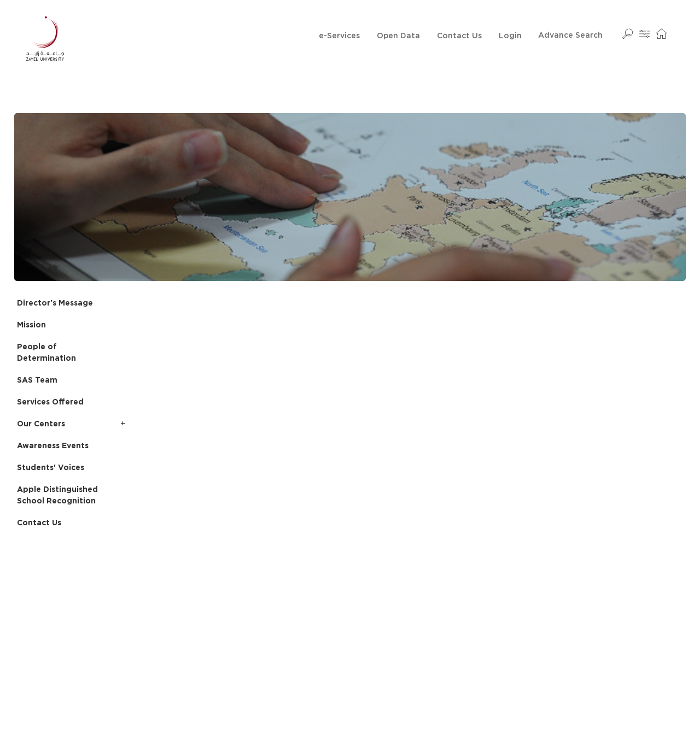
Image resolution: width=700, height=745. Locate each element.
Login (510, 36)
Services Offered (50, 402)
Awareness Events (53, 446)
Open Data (398, 36)
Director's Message (55, 303)
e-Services (339, 36)
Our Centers (41, 424)
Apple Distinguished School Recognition (57, 495)
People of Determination (46, 353)
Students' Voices (51, 468)
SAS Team (37, 380)
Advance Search (570, 36)
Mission (31, 325)
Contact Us (459, 36)
